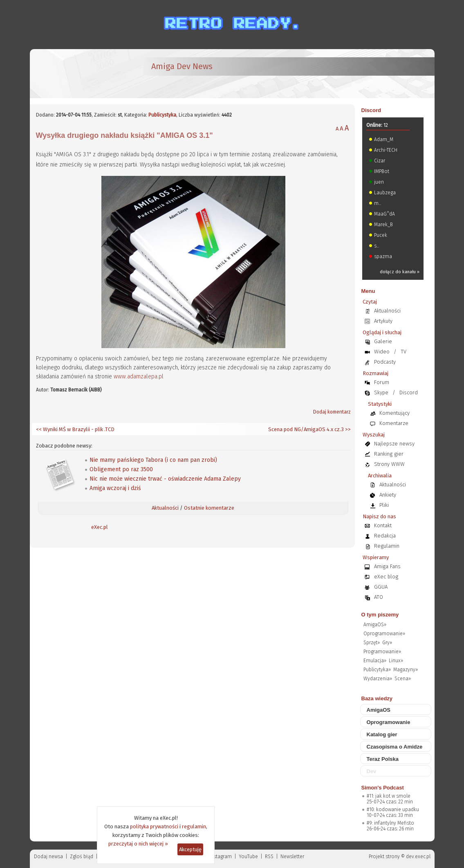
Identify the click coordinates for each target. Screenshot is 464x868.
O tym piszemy (380, 615)
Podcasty (385, 362)
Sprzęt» (372, 643)
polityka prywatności (154, 826)
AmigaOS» (375, 625)
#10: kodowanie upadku (393, 810)
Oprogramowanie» (384, 634)
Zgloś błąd (82, 857)
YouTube (248, 857)
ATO (379, 597)
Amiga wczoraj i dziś (115, 488)
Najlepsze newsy (394, 444)
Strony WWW (389, 464)
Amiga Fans (387, 566)
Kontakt (383, 525)
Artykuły (383, 321)
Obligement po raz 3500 (121, 469)
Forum (382, 382)
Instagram (221, 857)
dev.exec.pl (418, 857)
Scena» (403, 679)
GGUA (381, 587)
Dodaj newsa (48, 857)
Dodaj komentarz (332, 412)
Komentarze (394, 423)
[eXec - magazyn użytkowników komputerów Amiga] (79, 74)
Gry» (387, 643)
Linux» (396, 661)
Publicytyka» (377, 670)
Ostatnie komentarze (209, 508)
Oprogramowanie (389, 722)
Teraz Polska (383, 759)
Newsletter (292, 857)
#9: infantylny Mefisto (390, 823)
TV (403, 352)
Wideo (382, 352)
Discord (371, 110)
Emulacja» (375, 661)
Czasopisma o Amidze (395, 747)
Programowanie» (382, 652)
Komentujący (395, 413)
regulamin (194, 826)
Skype (381, 392)
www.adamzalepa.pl (139, 377)
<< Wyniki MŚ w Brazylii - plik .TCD (75, 429)
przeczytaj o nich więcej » (138, 844)
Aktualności (165, 508)
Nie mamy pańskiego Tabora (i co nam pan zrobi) (153, 460)
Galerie (383, 341)
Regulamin (387, 546)
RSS (269, 857)
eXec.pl (100, 527)
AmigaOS (379, 710)
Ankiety (388, 495)
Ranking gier (389, 454)
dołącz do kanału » (400, 272)
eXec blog (386, 577)
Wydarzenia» (378, 679)
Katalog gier (382, 734)
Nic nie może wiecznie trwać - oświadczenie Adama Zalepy (165, 479)
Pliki (384, 505)
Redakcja (385, 536)
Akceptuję (190, 849)
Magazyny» (406, 670)
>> (347, 429)
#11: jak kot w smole (389, 796)
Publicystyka (162, 115)
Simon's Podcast (383, 788)
